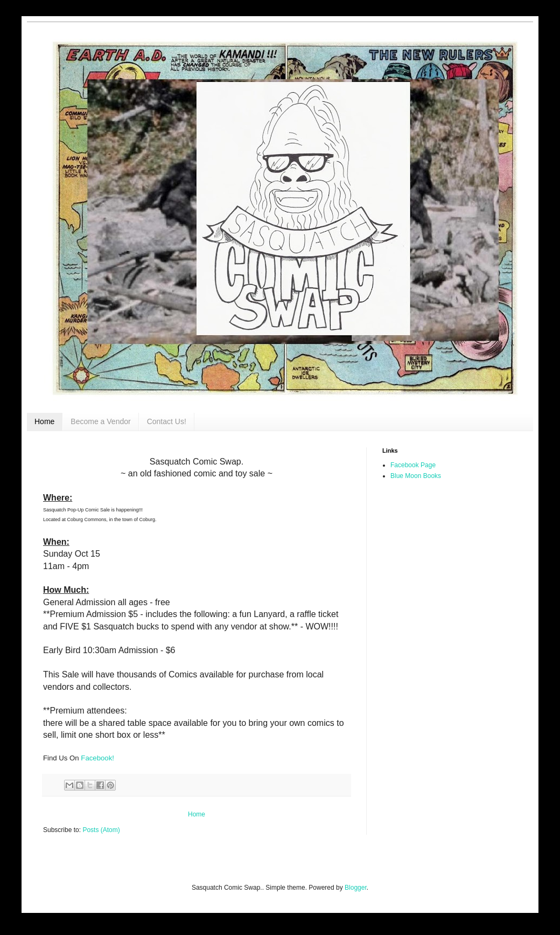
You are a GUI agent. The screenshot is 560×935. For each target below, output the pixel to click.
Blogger (356, 888)
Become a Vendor (100, 421)
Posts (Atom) (101, 830)
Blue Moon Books (416, 476)
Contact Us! (167, 421)
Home (44, 421)
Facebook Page (413, 465)
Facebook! (97, 758)
